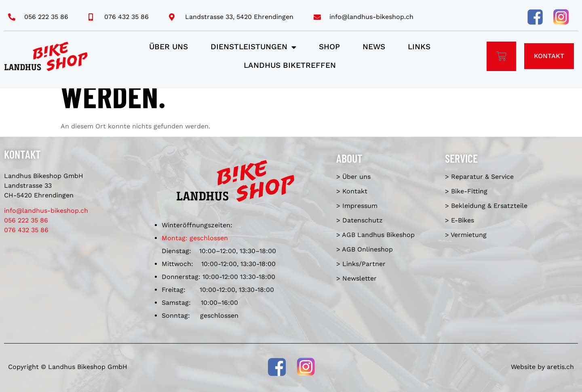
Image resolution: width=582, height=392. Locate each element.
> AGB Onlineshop (365, 249)
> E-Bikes (460, 220)
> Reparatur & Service (479, 177)
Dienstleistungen (253, 47)
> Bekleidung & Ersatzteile (486, 206)
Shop (329, 47)
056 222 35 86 (26, 220)
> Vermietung (466, 235)
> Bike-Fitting (466, 191)
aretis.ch (560, 367)
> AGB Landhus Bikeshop (375, 235)
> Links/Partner (361, 264)
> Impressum (357, 206)
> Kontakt (352, 191)
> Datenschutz (360, 220)
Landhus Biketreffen (290, 65)
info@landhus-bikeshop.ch (46, 211)
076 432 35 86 (26, 230)
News (374, 47)
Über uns (169, 47)
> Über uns (353, 177)
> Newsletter (356, 278)
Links (419, 47)
